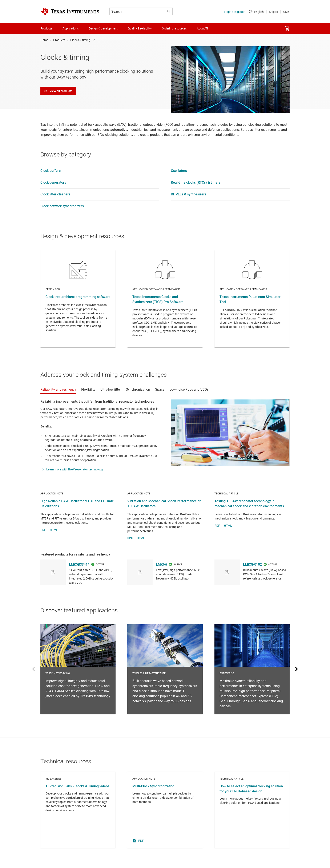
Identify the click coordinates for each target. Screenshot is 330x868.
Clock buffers (51, 171)
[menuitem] (287, 28)
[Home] (70, 12)
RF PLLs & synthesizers (189, 194)
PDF (43, 530)
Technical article (252, 810)
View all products (58, 91)
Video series (78, 810)
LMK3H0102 (252, 564)
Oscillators (179, 171)
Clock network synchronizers (62, 206)
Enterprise (252, 669)
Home (44, 40)
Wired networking (78, 669)
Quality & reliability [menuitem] (140, 28)
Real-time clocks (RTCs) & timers (196, 182)
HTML (54, 530)
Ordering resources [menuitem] (174, 28)
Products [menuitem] (46, 28)
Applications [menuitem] (71, 28)
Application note (165, 810)
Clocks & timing (80, 40)
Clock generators (53, 182)
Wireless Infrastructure (165, 669)
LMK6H (162, 564)
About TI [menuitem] (202, 28)
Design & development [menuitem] (103, 28)
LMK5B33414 (79, 564)
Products (59, 40)
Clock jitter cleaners (55, 194)
